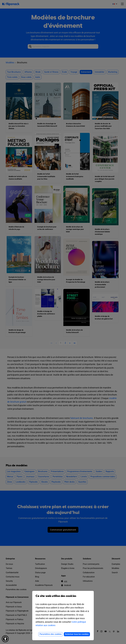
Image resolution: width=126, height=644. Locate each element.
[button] (5, 639)
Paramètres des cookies (51, 634)
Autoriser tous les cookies (77, 634)
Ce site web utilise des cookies (63, 598)
